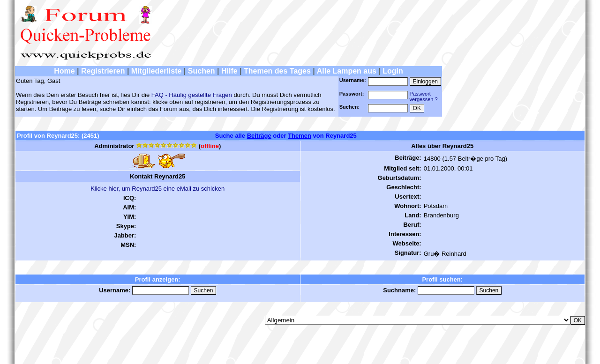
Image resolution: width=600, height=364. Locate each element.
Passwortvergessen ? (424, 97)
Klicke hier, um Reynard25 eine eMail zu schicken (157, 189)
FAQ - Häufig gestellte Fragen (192, 95)
